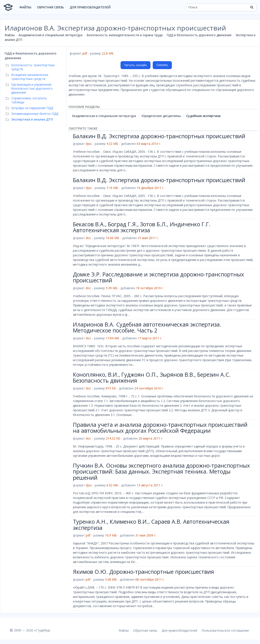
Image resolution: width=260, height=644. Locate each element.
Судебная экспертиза (203, 116)
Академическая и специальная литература (50, 35)
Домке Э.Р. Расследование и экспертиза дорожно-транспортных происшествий (158, 277)
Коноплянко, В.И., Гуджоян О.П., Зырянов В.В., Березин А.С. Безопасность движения (152, 378)
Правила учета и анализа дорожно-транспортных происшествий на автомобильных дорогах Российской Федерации (160, 428)
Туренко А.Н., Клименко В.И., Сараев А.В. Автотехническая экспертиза (151, 525)
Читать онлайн (136, 65)
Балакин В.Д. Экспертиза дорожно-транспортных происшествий (159, 136)
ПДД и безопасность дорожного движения (199, 35)
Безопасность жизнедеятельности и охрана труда (125, 35)
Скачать (162, 65)
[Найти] (252, 7)
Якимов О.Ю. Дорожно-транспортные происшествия (143, 572)
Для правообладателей (90, 7)
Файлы (25, 7)
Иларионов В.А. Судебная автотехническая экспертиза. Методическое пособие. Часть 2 (147, 327)
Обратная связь (50, 7)
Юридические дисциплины (161, 116)
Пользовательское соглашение (225, 630)
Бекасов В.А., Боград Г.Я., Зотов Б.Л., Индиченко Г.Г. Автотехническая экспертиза (142, 227)
